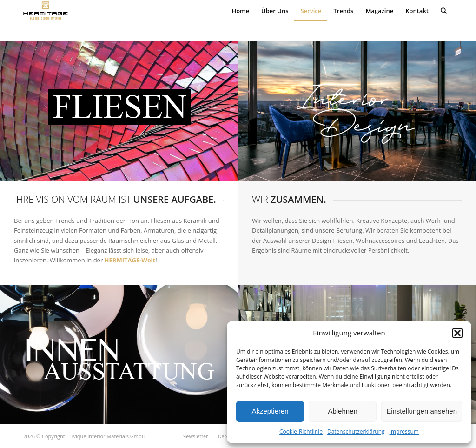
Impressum (404, 431)
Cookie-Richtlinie (301, 431)
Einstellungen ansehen (422, 411)
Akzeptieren (270, 411)
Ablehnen (342, 411)
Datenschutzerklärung (356, 431)
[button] (457, 333)
